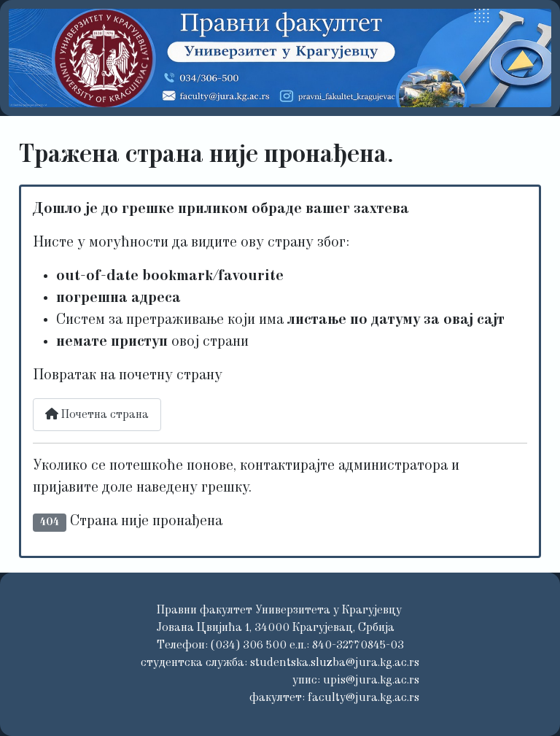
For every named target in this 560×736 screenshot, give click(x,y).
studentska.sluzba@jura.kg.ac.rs (335, 663)
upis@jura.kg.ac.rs (371, 681)
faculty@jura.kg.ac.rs (363, 698)
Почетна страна (97, 414)
